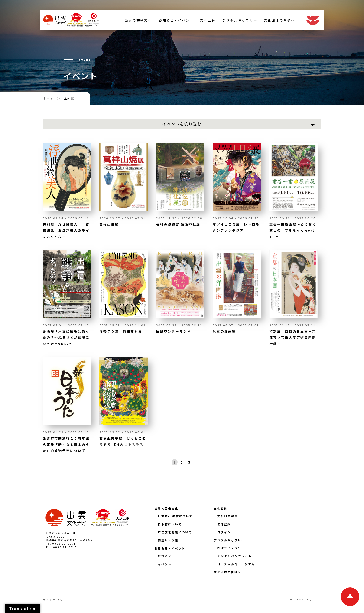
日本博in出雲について (175, 516)
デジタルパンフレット (235, 556)
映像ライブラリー (231, 548)
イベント (165, 564)
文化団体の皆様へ (277, 22)
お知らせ (165, 556)
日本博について (170, 524)
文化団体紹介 (228, 516)
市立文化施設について (175, 532)
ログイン (224, 532)
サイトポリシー (55, 600)
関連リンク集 (168, 540)
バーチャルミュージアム (236, 564)
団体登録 (224, 524)
